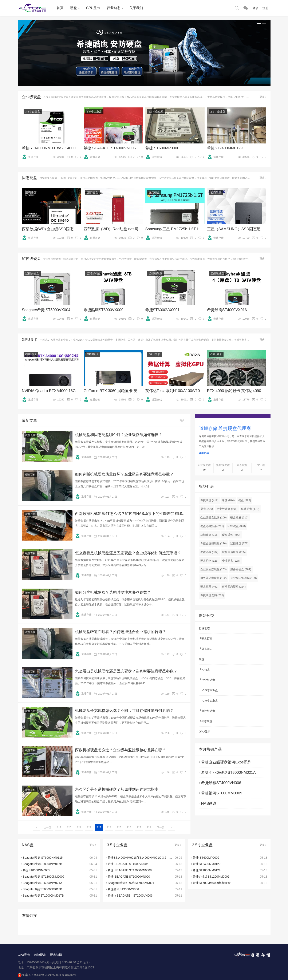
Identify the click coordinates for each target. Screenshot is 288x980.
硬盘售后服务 (234, 552)
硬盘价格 (209, 561)
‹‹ (36, 827)
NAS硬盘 (237, 526)
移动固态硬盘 (234, 587)
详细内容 (204, 453)
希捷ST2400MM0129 (207, 864)
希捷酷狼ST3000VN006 (123, 889)
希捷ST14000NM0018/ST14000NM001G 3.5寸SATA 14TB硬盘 (149, 858)
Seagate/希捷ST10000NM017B (43, 896)
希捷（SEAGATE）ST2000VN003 (130, 896)
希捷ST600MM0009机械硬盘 (212, 883)
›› (171, 827)
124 (109, 827)
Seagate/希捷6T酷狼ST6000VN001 (131, 883)
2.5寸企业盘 (156, 112)
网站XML (71, 975)
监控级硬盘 (32, 273)
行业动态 (114, 8)
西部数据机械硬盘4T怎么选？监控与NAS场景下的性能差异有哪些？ (131, 514)
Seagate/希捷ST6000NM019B (42, 889)
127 (139, 827)
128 (149, 827)
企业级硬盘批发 (214, 517)
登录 (255, 8)
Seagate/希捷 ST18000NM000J (43, 877)
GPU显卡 (93, 8)
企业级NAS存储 (244, 578)
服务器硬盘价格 (214, 578)
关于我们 (136, 8)
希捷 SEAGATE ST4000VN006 (128, 864)
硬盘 (74, 8)
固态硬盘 (31, 192)
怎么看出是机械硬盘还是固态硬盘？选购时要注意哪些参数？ (126, 671)
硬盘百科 (30, 435)
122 (89, 827)
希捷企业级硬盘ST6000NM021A (228, 772)
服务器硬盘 (241, 569)
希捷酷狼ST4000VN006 (221, 783)
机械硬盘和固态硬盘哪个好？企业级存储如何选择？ (119, 435)
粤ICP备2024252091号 (49, 975)
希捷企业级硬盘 (214, 543)
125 (119, 827)
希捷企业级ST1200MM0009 (211, 877)
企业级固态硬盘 (214, 569)
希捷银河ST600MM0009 (222, 793)
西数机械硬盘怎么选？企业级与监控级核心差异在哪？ (121, 750)
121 (79, 827)
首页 (60, 8)
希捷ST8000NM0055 (36, 870)
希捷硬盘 (209, 500)
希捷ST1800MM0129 (207, 870)
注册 (265, 8)
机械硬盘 (209, 535)
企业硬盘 (231, 561)
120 (69, 827)
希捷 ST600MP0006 (206, 858)
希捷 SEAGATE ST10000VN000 (129, 877)
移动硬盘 (250, 509)
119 (59, 827)
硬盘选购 (209, 552)
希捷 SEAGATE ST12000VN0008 (130, 870)
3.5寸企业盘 (33, 112)
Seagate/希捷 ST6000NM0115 (43, 858)
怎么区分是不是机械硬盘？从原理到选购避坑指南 (117, 789)
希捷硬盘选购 (212, 595)
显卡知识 (207, 649)
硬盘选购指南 (212, 526)
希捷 (228, 500)
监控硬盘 (239, 543)
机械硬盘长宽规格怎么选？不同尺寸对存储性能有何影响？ (124, 711)
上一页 (47, 827)
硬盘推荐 (209, 587)
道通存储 (30, 157)
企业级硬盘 (227, 509)
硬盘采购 (231, 535)
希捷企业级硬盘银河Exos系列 (226, 762)
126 (129, 827)
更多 (263, 97)
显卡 (207, 509)
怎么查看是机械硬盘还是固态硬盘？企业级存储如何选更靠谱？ (128, 553)
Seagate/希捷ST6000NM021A (42, 883)
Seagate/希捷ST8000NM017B (42, 864)
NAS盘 (206, 670)
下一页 (161, 827)
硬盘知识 (56, 955)
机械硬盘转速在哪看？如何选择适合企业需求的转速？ (121, 632)
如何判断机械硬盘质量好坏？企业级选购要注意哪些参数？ (124, 474)
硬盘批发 (239, 517)
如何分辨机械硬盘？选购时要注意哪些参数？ (113, 592)
